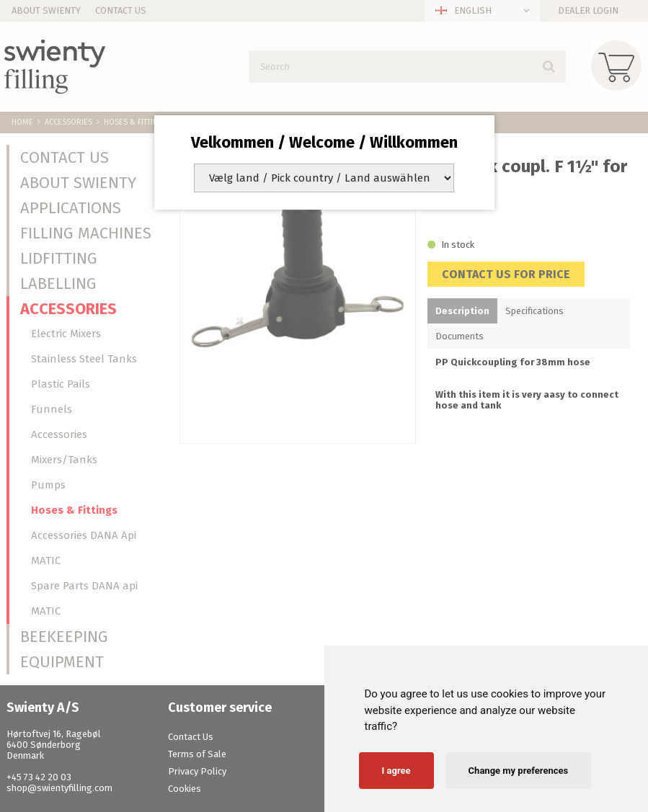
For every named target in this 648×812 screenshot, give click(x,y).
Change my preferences (519, 771)
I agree (396, 771)
